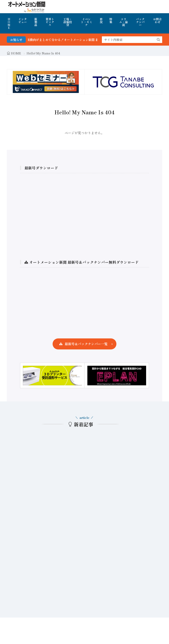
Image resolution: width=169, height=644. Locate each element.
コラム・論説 (124, 22)
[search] (158, 40)
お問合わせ (157, 20)
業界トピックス (50, 22)
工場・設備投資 (68, 22)
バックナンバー (140, 22)
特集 (111, 20)
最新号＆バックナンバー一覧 (86, 344)
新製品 (36, 22)
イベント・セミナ (86, 22)
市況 (101, 20)
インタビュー (23, 20)
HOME (9, 23)
